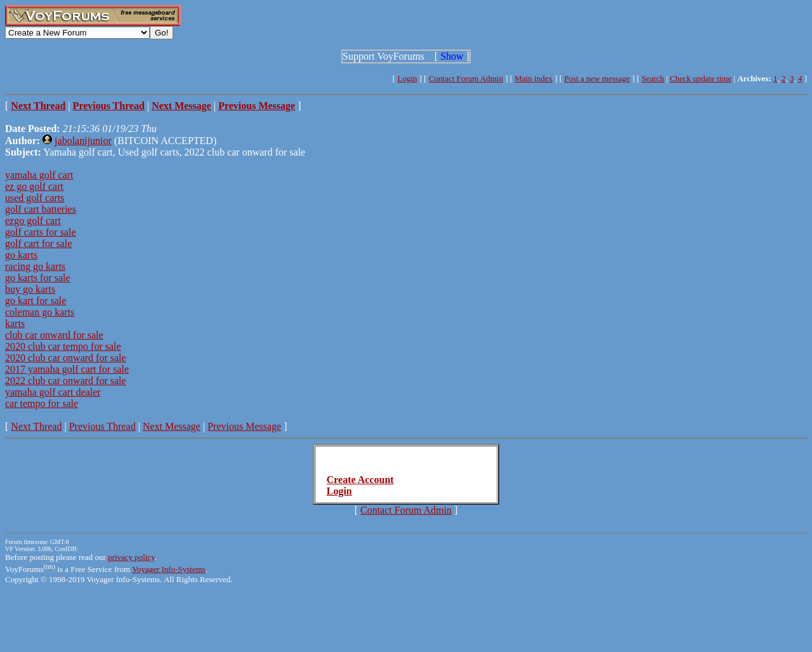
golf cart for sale (38, 243)
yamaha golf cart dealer (53, 392)
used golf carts (35, 198)
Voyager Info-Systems (169, 569)
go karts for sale (38, 278)
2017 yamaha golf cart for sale (67, 369)
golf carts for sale (41, 232)
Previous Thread (102, 426)
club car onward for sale (54, 335)
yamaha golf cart (39, 175)
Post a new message (597, 78)
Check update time (701, 78)
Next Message (172, 426)
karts (15, 323)
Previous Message (244, 426)
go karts (21, 255)
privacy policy (131, 557)
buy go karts (30, 289)
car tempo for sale (42, 403)
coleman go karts (40, 312)
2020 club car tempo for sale (63, 346)
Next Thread (36, 426)
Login (407, 78)
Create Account (360, 480)
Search (652, 78)
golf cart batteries (41, 209)
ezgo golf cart (33, 221)
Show (452, 56)
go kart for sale (36, 301)
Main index (534, 78)
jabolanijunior (83, 141)
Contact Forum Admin (466, 78)
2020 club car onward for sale (66, 358)
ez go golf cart (34, 186)
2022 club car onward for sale (66, 381)
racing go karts (35, 266)
